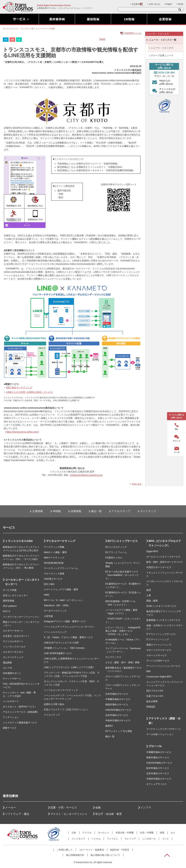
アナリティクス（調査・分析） (165, 721)
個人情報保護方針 (75, 855)
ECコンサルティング (116, 547)
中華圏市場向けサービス (118, 699)
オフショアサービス (157, 784)
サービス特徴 (10, 590)
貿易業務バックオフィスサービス (163, 620)
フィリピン (113, 839)
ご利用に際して (65, 850)
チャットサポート (12, 679)
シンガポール (149, 839)
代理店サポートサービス (159, 567)
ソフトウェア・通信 (17, 814)
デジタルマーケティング (61, 541)
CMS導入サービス (53, 579)
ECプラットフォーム (116, 552)
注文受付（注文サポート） (17, 636)
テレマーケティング (13, 657)
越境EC (109, 726)
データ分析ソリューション (160, 734)
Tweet (102, 39)
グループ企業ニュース (162, 55)
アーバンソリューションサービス (163, 666)
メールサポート (11, 701)
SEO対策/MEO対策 (54, 563)
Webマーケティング (54, 558)
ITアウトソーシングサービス (161, 634)
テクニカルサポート (13, 641)
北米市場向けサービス (117, 715)
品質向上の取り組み (54, 704)
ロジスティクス (113, 657)
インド (166, 839)
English (169, 4)
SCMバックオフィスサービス (161, 606)
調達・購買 (152, 601)
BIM (148, 671)
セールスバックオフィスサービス (163, 557)
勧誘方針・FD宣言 (120, 850)
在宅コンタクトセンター (15, 595)
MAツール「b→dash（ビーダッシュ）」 (65, 600)
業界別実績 (9, 601)
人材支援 (48, 616)
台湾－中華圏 (147, 833)
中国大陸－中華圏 (125, 833)
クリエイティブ (52, 715)
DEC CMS (49, 584)
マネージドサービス (157, 655)
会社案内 (137, 4)
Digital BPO (152, 551)
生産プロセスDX (155, 696)
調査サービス (10, 728)
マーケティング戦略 (54, 547)
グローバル (155, 746)
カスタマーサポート (13, 631)
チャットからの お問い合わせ (163, 91)
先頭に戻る (137, 484)
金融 (98, 807)
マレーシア (130, 839)
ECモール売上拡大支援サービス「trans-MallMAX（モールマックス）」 (122, 575)
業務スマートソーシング (159, 645)
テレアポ (7, 668)
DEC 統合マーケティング (19, 388)
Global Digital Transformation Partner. (54, 5)
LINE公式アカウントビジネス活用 (61, 643)
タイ (173, 833)
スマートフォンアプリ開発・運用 (61, 590)
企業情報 (38, 511)
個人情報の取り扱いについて (105, 855)
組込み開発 (152, 701)
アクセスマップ (121, 511)
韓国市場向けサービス (117, 705)
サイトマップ (148, 511)
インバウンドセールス (14, 647)
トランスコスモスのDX (19, 541)
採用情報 (76, 511)
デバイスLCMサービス (158, 661)
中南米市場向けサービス (118, 721)
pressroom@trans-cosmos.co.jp (86, 475)
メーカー (10, 807)
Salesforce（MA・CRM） (57, 605)
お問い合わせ (154, 4)
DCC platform (10, 606)
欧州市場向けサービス (158, 768)
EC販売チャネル (114, 558)
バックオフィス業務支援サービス (20, 723)
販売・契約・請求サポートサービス (165, 562)
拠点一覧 (96, 511)
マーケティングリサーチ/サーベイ (164, 729)
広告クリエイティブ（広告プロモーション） (67, 710)
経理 (149, 590)
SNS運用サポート (12, 673)
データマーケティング (55, 611)
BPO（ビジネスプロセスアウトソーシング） (165, 543)
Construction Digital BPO (159, 677)
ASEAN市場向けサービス (118, 710)
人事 (149, 595)
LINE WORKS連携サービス (58, 653)
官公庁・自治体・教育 (109, 814)
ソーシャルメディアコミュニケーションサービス (69, 627)
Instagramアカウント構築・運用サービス (65, 621)
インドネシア (78, 839)
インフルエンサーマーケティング (61, 690)
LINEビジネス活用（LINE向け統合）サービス (30, 392)
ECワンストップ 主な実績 (119, 731)
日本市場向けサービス (117, 694)
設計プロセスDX (155, 691)
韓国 (162, 833)
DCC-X (6, 611)
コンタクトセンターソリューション (21, 617)
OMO (47, 595)
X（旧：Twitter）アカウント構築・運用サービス (68, 637)
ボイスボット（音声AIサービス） (20, 707)
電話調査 (7, 663)
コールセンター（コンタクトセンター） (22, 582)
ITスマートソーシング (158, 639)
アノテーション (11, 717)
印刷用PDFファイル (133, 33)
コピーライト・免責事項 (91, 850)
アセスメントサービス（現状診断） (21, 712)
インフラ (146, 807)
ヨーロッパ (103, 833)
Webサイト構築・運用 (55, 552)
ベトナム (96, 839)
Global (180, 4)
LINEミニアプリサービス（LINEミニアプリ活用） (69, 667)
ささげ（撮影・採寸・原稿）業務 (122, 662)
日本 (74, 833)
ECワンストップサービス (123, 541)
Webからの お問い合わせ (162, 82)
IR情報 (57, 511)
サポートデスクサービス (159, 650)
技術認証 (151, 707)
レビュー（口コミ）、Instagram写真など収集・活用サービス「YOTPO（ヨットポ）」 (123, 631)
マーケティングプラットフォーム (61, 568)
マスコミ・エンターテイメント (69, 814)
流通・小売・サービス (64, 807)
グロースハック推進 (54, 574)
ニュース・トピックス (162, 48)
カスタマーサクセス (13, 652)
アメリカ (87, 833)
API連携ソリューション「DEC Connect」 (65, 648)
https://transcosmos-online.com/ (22, 432)
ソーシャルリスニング (55, 632)
